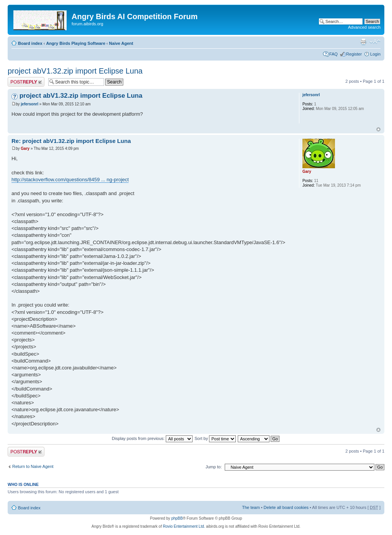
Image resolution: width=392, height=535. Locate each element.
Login (375, 54)
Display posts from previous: (152, 438)
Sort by (215, 438)
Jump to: (214, 467)
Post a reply (26, 82)
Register (354, 54)
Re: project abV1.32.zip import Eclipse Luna (71, 141)
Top (378, 129)
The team (251, 507)
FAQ (333, 54)
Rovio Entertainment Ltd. (184, 526)
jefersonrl (29, 104)
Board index (30, 43)
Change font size (375, 42)
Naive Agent (121, 43)
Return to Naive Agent (33, 466)
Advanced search (364, 27)
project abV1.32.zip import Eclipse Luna (75, 71)
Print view (363, 42)
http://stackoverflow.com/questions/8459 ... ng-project (70, 180)
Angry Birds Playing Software (76, 43)
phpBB (177, 518)
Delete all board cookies (286, 507)
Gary (25, 149)
